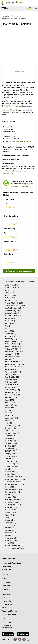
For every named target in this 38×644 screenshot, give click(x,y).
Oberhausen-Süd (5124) (13, 492)
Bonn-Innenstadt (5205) (13, 318)
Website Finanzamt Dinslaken (20, 141)
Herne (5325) (9, 410)
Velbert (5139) (10, 525)
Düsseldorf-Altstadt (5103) (14, 362)
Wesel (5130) (9, 535)
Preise (4, 608)
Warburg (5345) (10, 530)
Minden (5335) (10, 474)
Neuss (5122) (9, 487)
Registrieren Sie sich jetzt (10, 110)
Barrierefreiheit (7, 604)
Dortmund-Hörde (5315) (13, 341)
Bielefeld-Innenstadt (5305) (14, 308)
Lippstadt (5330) (11, 459)
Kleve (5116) (9, 431)
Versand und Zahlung (9, 611)
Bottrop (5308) (10, 323)
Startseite (5, 16)
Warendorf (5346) (11, 533)
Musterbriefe (6, 570)
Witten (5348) (10, 543)
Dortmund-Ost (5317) (12, 344)
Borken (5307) (10, 321)
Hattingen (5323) (11, 405)
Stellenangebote (7, 585)
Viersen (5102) (10, 528)
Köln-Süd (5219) (10, 446)
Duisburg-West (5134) (12, 357)
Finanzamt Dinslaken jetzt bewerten (19, 271)
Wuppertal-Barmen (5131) (14, 546)
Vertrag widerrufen (9, 615)
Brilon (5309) (9, 326)
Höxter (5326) (10, 415)
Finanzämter (17, 16)
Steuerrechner (7, 566)
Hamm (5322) (10, 403)
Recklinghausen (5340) (13, 500)
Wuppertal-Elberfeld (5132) (14, 548)
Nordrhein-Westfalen (10, 19)
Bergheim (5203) (11, 300)
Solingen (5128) (10, 520)
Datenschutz (6, 601)
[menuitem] (29, 8)
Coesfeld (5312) (10, 334)
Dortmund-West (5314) (13, 349)
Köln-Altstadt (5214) (12, 433)
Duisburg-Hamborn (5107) (14, 351)
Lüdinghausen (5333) (12, 466)
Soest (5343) (9, 518)
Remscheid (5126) (11, 502)
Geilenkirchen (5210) (12, 385)
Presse (4, 579)
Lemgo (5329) (10, 454)
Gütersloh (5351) (11, 398)
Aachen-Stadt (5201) (12, 288)
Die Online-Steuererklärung (14, 4)
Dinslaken (25, 19)
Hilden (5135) (10, 413)
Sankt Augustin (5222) (13, 505)
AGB (3, 598)
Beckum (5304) (10, 298)
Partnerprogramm (8, 582)
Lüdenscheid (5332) (12, 464)
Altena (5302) (10, 293)
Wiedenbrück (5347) (12, 538)
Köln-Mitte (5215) (11, 436)
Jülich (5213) (9, 423)
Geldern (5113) (10, 387)
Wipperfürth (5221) (11, 541)
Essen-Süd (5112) (11, 380)
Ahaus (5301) (10, 290)
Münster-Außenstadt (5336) (15, 482)
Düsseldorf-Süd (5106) (13, 372)
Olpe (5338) (9, 495)
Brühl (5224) (9, 329)
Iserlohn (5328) (10, 420)
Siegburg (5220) (10, 512)
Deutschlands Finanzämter (11, 563)
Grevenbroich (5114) (12, 392)
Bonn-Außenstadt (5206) (13, 316)
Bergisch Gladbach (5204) (14, 303)
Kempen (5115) (10, 428)
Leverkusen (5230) (11, 456)
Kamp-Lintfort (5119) (12, 426)
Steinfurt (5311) (10, 523)
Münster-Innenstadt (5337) (14, 484)
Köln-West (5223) (11, 449)
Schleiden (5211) (11, 507)
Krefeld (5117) (10, 451)
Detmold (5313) (10, 336)
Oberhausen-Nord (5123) (13, 489)
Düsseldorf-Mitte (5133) (13, 367)
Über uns (5, 574)
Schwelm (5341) (11, 510)
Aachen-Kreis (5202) (12, 285)
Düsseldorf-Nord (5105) (13, 369)
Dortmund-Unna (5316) (13, 346)
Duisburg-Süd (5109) (12, 354)
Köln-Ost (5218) (10, 441)
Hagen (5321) (10, 400)
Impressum (6, 594)
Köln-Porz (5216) (11, 444)
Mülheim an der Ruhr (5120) (15, 479)
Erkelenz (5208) (10, 375)
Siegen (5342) (10, 515)
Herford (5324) (10, 408)
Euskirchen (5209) (11, 382)
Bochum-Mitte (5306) (12, 311)
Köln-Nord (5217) (11, 438)
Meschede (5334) (11, 472)
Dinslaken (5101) (11, 339)
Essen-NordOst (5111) (13, 377)
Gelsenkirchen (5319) (12, 390)
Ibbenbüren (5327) (11, 418)
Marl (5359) (9, 469)
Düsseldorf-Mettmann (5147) (15, 364)
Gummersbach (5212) (13, 395)
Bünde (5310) (10, 331)
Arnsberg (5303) (10, 295)
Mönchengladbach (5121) (14, 477)
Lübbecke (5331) (11, 461)
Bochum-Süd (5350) (12, 313)
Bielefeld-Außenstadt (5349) (15, 306)
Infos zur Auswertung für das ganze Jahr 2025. (18, 186)
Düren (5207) (9, 359)
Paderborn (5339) (11, 497)
